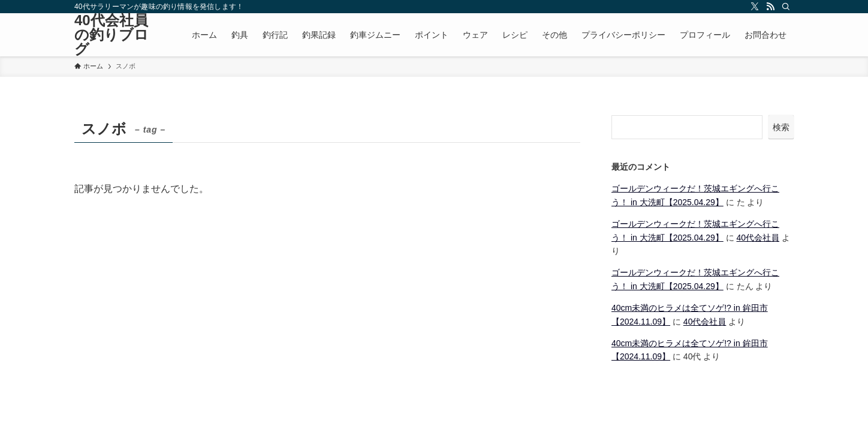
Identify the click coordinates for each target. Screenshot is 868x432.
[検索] (786, 7)
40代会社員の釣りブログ (111, 35)
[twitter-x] (755, 7)
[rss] (770, 7)
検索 (781, 127)
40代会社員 (758, 238)
